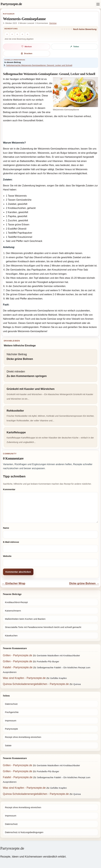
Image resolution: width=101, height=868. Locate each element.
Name (6, 528)
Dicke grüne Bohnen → (84, 583)
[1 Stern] (7, 34)
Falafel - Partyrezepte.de (18, 667)
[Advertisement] (50, 132)
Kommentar (9, 489)
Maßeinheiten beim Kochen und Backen (25, 619)
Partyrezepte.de (11, 4)
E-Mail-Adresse (11, 542)
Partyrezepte (11, 729)
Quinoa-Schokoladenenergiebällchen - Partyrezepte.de (36, 684)
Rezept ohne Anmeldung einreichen (23, 737)
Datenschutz (11, 704)
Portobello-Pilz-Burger (48, 661)
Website (7, 556)
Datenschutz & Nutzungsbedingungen (24, 832)
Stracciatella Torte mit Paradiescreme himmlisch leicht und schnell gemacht (43, 627)
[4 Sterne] (22, 34)
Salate (8, 745)
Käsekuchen (11, 636)
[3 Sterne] (17, 34)
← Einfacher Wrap (14, 583)
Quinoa (77, 684)
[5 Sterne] (27, 34)
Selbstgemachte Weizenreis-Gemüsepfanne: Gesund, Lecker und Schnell (39, 65)
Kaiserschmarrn (13, 611)
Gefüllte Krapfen (58, 678)
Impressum (11, 721)
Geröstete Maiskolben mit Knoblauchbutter (58, 655)
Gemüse (53, 23)
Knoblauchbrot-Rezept (16, 602)
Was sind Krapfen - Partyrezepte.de (24, 678)
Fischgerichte (12, 712)
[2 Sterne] (12, 34)
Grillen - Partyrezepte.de (18, 655)
